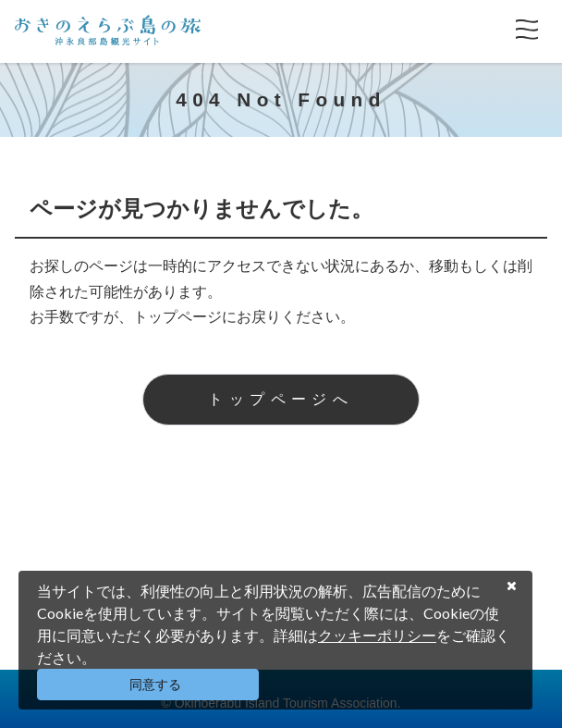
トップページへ (281, 399)
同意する (155, 685)
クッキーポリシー (377, 635)
